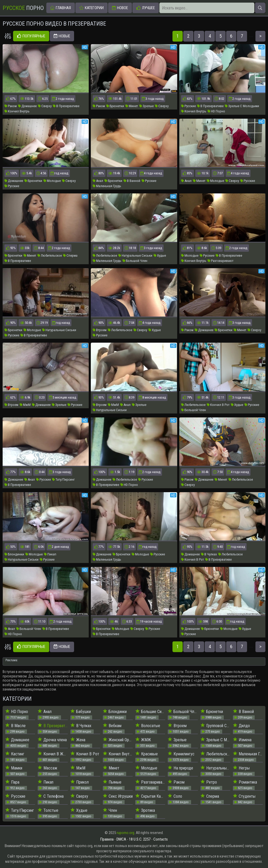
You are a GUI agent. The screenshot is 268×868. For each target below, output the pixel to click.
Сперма (70, 255)
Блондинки (14, 554)
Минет (132, 106)
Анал (98, 181)
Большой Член (135, 261)
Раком (11, 106)
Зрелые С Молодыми (242, 106)
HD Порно (216, 111)
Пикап (50, 554)
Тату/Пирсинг (63, 479)
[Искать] (260, 8)
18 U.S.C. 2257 (140, 839)
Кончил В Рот (218, 405)
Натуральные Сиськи (135, 255)
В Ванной (132, 181)
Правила (107, 839)
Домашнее (27, 106)
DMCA (121, 839)
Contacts (161, 839)
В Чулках (209, 554)
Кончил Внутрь (17, 111)
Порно (23, 8)
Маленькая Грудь (107, 186)
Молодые (52, 181)
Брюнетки (115, 106)
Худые (160, 255)
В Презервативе (66, 106)
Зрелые (146, 106)
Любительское (50, 255)
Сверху (45, 106)
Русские (188, 106)
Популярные (31, 36)
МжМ (25, 405)
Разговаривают (220, 261)
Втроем (100, 330)
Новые (62, 36)
